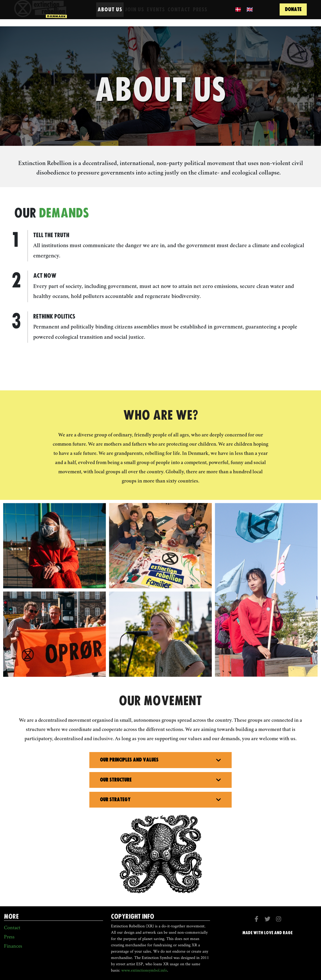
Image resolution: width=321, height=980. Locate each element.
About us (110, 14)
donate (293, 14)
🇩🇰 (238, 14)
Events (156, 14)
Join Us (135, 14)
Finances (13, 946)
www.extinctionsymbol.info (144, 970)
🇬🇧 (250, 14)
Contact (179, 14)
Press (200, 14)
